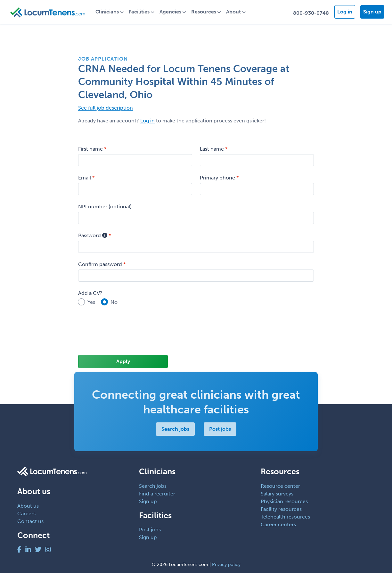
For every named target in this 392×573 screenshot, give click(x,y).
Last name (212, 149)
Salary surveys (277, 494)
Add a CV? (90, 293)
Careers (26, 514)
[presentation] (127, 335)
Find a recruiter (157, 494)
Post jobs (220, 429)
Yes (91, 302)
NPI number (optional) (105, 207)
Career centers (278, 524)
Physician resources (284, 501)
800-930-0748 (311, 13)
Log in (345, 12)
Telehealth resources (285, 517)
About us (28, 506)
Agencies (170, 12)
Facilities (139, 12)
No (114, 302)
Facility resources (281, 509)
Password (93, 235)
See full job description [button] (106, 108)
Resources (204, 12)
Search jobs (175, 429)
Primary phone (217, 178)
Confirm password (100, 264)
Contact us (30, 521)
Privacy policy (226, 565)
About (233, 12)
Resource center (280, 486)
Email (85, 178)
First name (90, 149)
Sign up (372, 12)
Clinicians (107, 12)
